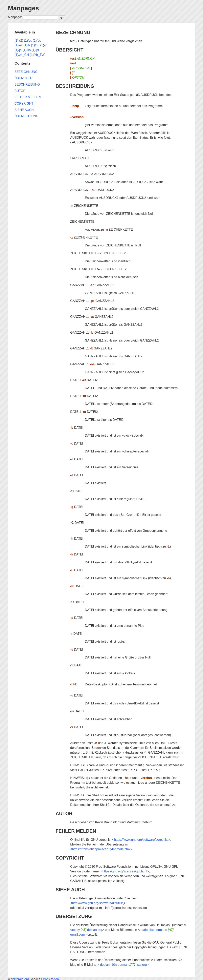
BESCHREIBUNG (75, 86)
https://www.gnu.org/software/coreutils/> (142, 840)
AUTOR (64, 813)
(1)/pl (35, 50)
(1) (16, 41)
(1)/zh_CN (22, 55)
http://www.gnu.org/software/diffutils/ (98, 903)
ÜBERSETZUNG (74, 916)
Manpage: (15, 17)
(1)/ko (27, 50)
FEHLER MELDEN (76, 831)
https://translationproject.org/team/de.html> (102, 849)
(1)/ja (18, 50)
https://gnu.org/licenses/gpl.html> (126, 871)
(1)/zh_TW (37, 55)
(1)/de (37, 41)
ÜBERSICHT (70, 50)
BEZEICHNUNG (73, 32)
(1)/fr (27, 45)
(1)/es (19, 45)
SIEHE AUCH (70, 890)
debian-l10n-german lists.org (123, 965)
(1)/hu (35, 45)
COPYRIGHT (70, 858)
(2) (21, 41)
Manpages (23, 8)
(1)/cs (28, 41)
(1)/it (43, 45)
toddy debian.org (87, 930)
